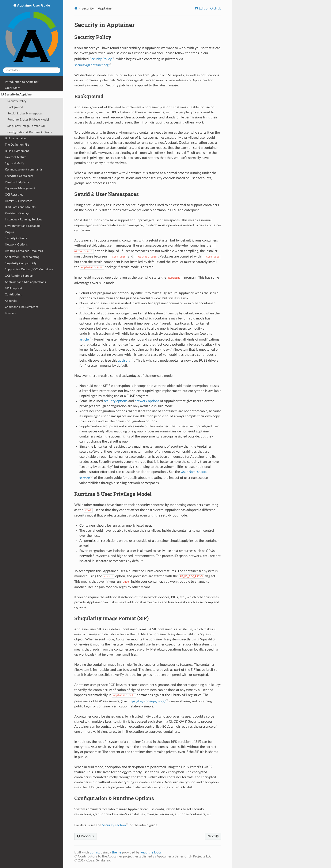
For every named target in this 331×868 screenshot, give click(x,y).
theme (117, 852)
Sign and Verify (14, 163)
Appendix (11, 301)
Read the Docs (151, 852)
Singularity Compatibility (21, 263)
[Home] (76, 8)
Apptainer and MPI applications (25, 282)
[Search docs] (32, 70)
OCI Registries (14, 195)
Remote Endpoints (17, 182)
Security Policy (17, 101)
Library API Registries (18, 201)
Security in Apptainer (17, 95)
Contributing (13, 294)
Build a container (16, 138)
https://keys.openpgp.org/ (147, 701)
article (84, 339)
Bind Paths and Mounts (20, 207)
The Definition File (17, 145)
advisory (124, 361)
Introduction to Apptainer (22, 82)
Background (15, 107)
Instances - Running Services (23, 219)
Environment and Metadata (23, 226)
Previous (85, 836)
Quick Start (12, 88)
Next (213, 836)
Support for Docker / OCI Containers (29, 269)
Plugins (9, 232)
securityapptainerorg (91, 65)
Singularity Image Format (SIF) (27, 126)
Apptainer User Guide (32, 34)
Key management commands (24, 170)
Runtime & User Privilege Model (28, 120)
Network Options (16, 245)
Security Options (16, 238)
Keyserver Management (20, 188)
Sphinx (95, 852)
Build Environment (17, 151)
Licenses (10, 313)
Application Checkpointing (22, 257)
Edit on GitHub (210, 8)
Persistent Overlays (17, 213)
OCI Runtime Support (19, 276)
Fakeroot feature (16, 157)
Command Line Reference (22, 307)
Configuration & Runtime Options (30, 132)
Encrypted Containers (19, 176)
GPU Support (14, 288)
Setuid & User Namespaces (25, 113)
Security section (114, 825)
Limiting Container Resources (24, 251)
